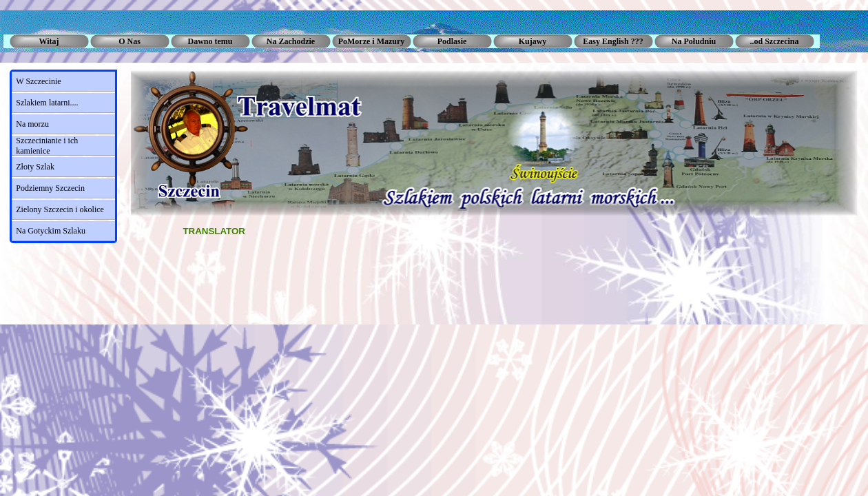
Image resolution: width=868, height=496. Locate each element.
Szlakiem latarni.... (47, 103)
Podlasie (452, 41)
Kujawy (533, 41)
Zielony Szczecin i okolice (60, 209)
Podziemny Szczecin (50, 188)
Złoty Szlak (35, 167)
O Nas (130, 41)
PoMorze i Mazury (372, 41)
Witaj (49, 41)
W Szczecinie (38, 81)
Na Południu (694, 41)
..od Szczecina (775, 41)
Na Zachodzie (291, 41)
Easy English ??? (613, 41)
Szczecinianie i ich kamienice (47, 146)
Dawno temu (210, 41)
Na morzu (32, 124)
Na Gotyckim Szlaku (51, 231)
